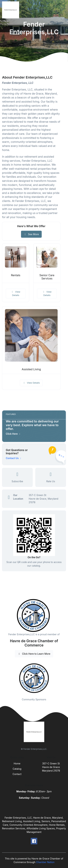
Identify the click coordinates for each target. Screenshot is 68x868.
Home (17, 763)
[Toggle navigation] (63, 10)
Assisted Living (31, 369)
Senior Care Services (47, 277)
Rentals (16, 275)
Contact (17, 774)
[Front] (11, 10)
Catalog (17, 769)
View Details (16, 293)
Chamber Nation (45, 862)
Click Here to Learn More (34, 654)
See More (31, 234)
